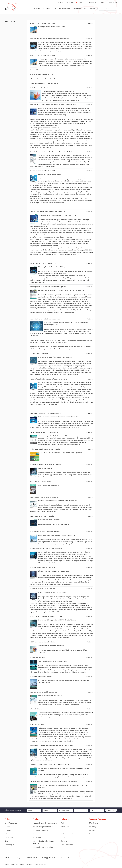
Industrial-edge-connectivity (43, 827)
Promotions (93, 2)
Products (36, 9)
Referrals (82, 2)
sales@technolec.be (64, 858)
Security (64, 841)
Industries (47, 9)
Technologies (113, 2)
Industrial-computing (40, 830)
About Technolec (79, 9)
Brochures (93, 834)
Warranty (93, 827)
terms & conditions (26, 865)
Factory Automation (68, 834)
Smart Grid (65, 827)
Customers (71, 2)
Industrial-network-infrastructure (45, 823)
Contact (92, 9)
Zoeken (115, 9)
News (103, 2)
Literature (93, 830)
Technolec (13, 8)
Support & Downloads (62, 9)
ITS (62, 830)
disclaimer (15, 865)
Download (89, 23)
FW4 (45, 865)
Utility (63, 837)
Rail (62, 823)
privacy (7, 865)
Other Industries (67, 845)
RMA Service (94, 823)
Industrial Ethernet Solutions (43, 847)
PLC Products (38, 837)
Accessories (37, 834)
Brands (60, 2)
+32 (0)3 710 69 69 (49, 858)
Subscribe (111, 810)
